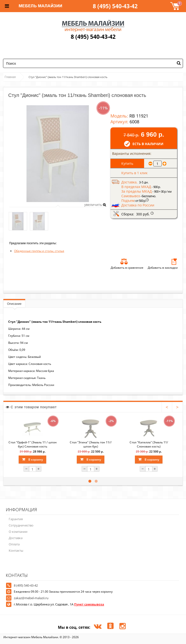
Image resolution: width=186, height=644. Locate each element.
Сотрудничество (21, 525)
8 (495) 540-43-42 (115, 6)
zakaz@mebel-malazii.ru (31, 598)
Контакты (16, 550)
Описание (14, 304)
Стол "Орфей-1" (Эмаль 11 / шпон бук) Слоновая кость (33, 444)
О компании (18, 532)
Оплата (14, 544)
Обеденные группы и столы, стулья (39, 251)
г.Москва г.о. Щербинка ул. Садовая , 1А (59, 604)
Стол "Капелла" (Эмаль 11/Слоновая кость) (149, 444)
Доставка (16, 538)
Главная (10, 77)
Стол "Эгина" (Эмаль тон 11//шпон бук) (91, 444)
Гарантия (16, 519)
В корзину (32, 459)
